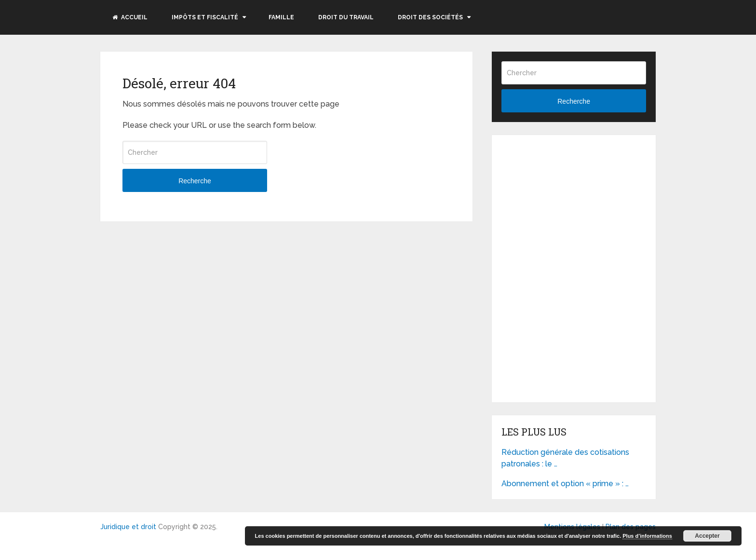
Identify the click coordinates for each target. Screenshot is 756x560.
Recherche (195, 181)
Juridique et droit (128, 527)
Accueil (130, 17)
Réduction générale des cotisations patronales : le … (565, 458)
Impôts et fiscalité (205, 17)
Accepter (707, 536)
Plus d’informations (647, 536)
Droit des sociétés (430, 17)
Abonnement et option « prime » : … (565, 484)
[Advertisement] (574, 205)
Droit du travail (346, 17)
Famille (281, 17)
